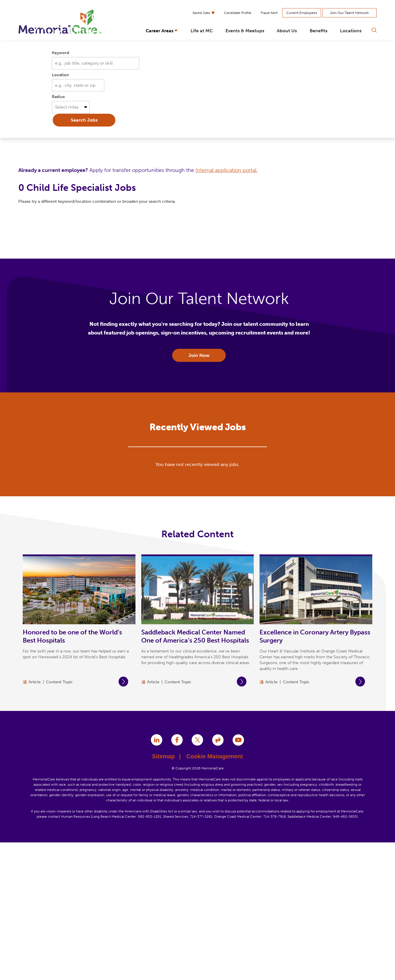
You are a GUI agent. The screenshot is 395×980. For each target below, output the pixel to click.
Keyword (61, 190)
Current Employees (302, 13)
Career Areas (159, 31)
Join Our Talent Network (349, 13)
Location (60, 212)
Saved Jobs (204, 13)
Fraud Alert (269, 13)
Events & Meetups (245, 31)
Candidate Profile (238, 13)
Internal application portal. (226, 307)
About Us (287, 31)
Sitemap (166, 894)
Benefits (319, 31)
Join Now (199, 492)
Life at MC (202, 31)
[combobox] (78, 222)
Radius (58, 234)
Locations (351, 31)
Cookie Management (214, 894)
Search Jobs (84, 257)
